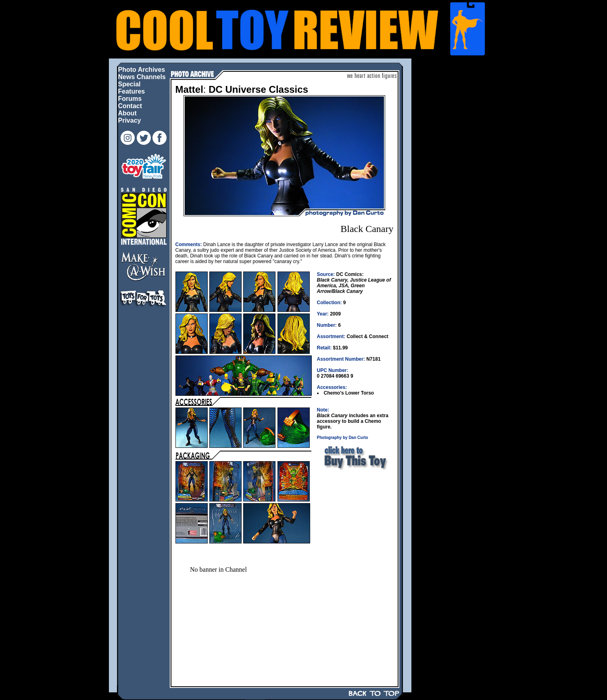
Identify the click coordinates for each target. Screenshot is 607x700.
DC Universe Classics (258, 89)
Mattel (189, 89)
